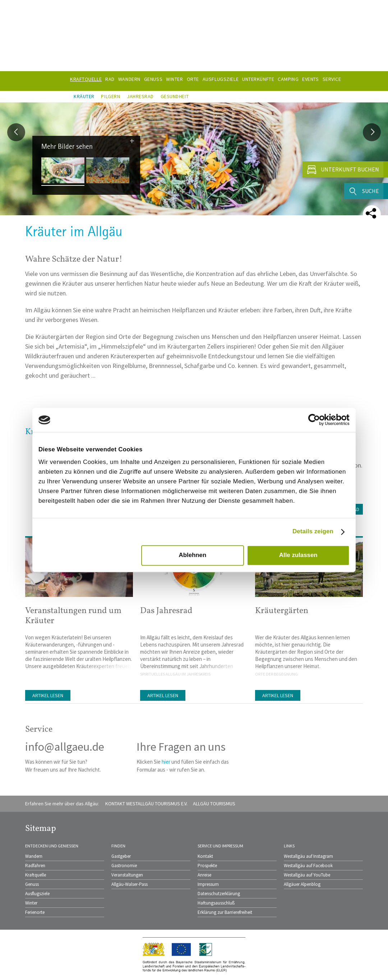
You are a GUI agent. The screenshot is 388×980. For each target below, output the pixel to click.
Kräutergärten (282, 611)
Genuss (32, 884)
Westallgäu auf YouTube (307, 875)
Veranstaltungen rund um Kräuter (73, 616)
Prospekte (207, 866)
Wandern (34, 856)
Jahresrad (140, 96)
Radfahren (35, 866)
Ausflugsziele (37, 894)
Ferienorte (35, 912)
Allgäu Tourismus (214, 804)
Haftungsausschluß (216, 903)
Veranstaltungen (127, 875)
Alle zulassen (298, 555)
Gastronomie (124, 866)
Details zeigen (313, 531)
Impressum (208, 884)
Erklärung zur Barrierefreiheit (225, 912)
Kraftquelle (36, 875)
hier (166, 762)
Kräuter (84, 96)
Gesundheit (175, 96)
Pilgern (110, 96)
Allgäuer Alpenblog (302, 884)
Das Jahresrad (166, 611)
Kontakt (205, 856)
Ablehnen (192, 555)
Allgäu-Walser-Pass (130, 884)
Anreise (204, 875)
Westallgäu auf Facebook (308, 866)
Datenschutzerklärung (219, 894)
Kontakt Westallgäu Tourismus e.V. (146, 804)
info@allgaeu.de (65, 747)
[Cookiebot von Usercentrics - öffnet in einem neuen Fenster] (318, 420)
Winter (31, 903)
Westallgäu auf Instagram (308, 856)
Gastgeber (121, 856)
